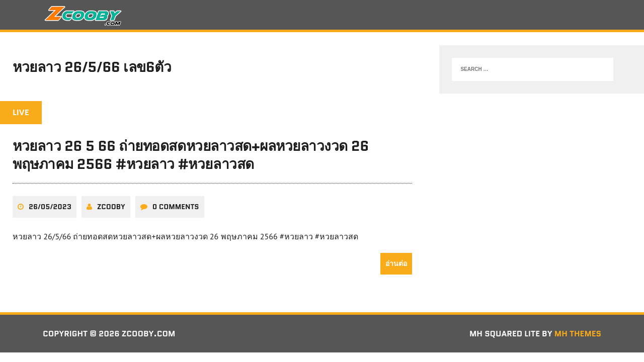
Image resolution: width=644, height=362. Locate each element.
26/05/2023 (50, 207)
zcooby (111, 207)
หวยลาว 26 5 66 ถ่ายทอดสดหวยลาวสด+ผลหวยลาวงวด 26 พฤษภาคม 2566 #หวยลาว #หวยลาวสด (191, 155)
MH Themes (578, 334)
